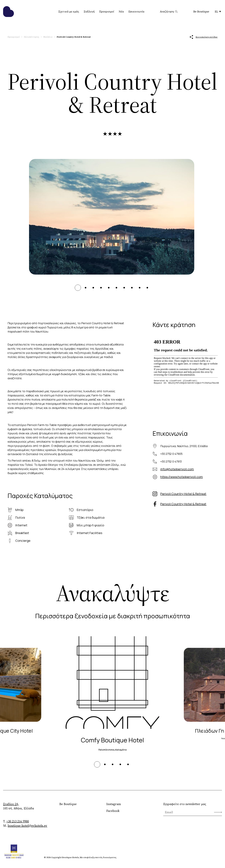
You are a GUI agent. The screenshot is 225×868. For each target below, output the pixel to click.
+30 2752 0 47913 (171, 461)
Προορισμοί (107, 11)
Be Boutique (201, 11)
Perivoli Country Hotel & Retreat (183, 494)
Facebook (113, 811)
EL (218, 11)
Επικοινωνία (136, 11)
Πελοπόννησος (32, 37)
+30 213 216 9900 (18, 821)
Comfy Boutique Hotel (112, 740)
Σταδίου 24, (11, 804)
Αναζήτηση (169, 11)
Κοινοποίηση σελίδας (204, 37)
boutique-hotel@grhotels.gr (27, 826)
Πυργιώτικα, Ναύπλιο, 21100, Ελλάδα (184, 446)
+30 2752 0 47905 (171, 454)
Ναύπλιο (48, 37)
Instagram (114, 804)
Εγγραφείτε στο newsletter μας (185, 804)
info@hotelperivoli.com (177, 469)
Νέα (121, 11)
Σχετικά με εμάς (69, 11)
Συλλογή (89, 11)
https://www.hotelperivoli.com (182, 477)
